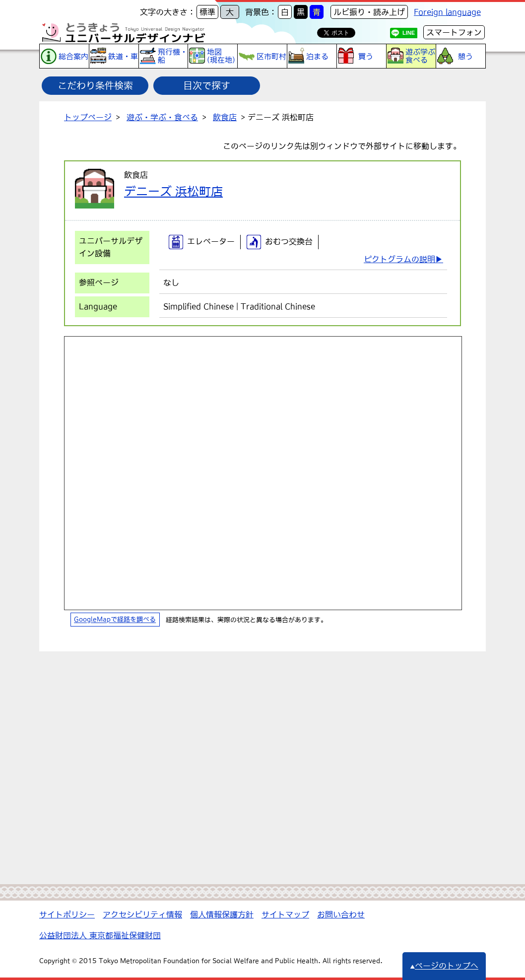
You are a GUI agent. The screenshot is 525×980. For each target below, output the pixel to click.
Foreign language (447, 12)
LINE (409, 33)
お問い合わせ (341, 914)
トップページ (88, 117)
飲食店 (225, 117)
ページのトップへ (444, 966)
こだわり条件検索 (95, 85)
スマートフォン (454, 32)
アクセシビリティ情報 (142, 914)
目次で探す (207, 85)
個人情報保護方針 (222, 914)
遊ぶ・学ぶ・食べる (162, 117)
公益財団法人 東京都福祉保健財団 (100, 935)
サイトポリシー (67, 914)
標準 (207, 12)
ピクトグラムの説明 (399, 259)
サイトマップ (285, 914)
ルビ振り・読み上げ (369, 12)
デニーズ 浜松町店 (173, 191)
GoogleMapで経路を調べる (115, 620)
